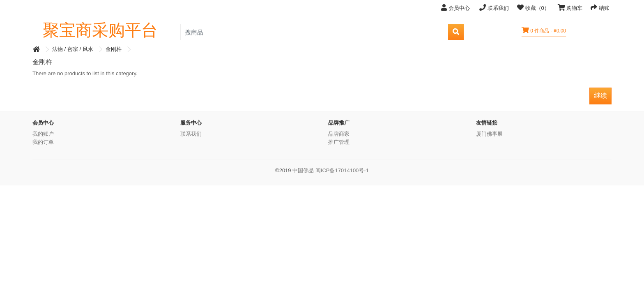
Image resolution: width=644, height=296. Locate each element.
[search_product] (314, 32)
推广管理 (339, 142)
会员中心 (456, 8)
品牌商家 (339, 134)
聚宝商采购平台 (100, 30)
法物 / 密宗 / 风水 (73, 49)
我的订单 (43, 142)
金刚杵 (114, 49)
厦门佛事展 (489, 134)
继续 (600, 96)
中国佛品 (303, 170)
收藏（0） (533, 8)
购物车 (570, 8)
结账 (600, 8)
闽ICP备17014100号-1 (342, 170)
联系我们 (494, 8)
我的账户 (43, 134)
